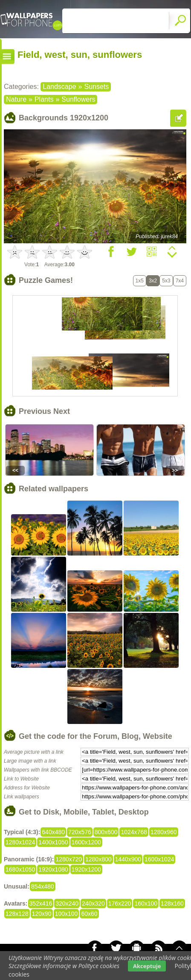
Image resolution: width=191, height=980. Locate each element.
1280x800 (98, 859)
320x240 (67, 903)
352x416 (41, 903)
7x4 (180, 281)
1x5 (140, 281)
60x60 (89, 914)
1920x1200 (86, 869)
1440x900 (128, 859)
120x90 (42, 914)
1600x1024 (159, 859)
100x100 (67, 914)
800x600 (106, 832)
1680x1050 (20, 869)
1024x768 (134, 832)
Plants (44, 99)
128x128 (17, 914)
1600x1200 (86, 842)
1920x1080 (53, 869)
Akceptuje (147, 966)
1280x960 (164, 832)
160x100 (146, 903)
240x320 (93, 903)
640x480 (53, 832)
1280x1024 (20, 842)
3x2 (153, 281)
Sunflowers (78, 99)
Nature (16, 99)
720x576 (80, 832)
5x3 (166, 281)
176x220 (120, 903)
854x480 (43, 886)
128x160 (172, 903)
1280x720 (69, 859)
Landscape (59, 87)
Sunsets (96, 87)
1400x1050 (53, 842)
